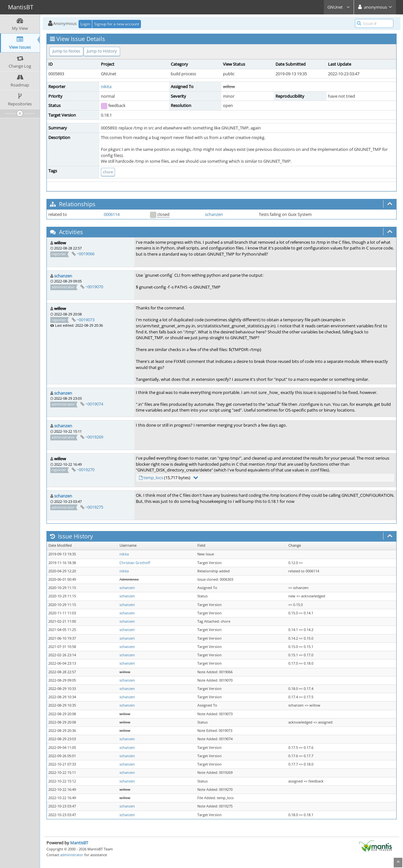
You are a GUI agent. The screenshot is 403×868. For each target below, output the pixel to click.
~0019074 (94, 404)
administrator (72, 855)
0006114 (112, 214)
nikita (106, 86)
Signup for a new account (117, 24)
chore (108, 172)
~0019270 (86, 470)
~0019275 (94, 507)
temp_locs (153, 478)
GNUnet (339, 7)
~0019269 (94, 437)
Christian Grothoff (135, 563)
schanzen (214, 214)
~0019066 (86, 254)
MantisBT (79, 843)
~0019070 (94, 287)
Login (85, 24)
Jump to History (102, 51)
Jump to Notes (66, 51)
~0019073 (86, 320)
